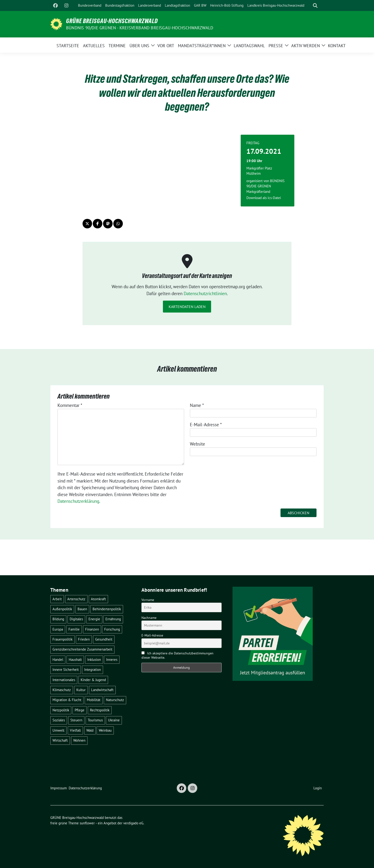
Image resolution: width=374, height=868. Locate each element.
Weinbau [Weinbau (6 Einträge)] (105, 730)
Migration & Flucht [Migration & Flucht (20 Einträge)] (67, 700)
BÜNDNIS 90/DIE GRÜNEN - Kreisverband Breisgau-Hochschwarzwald (140, 28)
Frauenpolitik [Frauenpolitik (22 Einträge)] (62, 639)
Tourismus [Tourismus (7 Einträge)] (95, 720)
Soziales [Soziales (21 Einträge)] (59, 720)
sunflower (87, 823)
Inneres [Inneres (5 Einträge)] (112, 660)
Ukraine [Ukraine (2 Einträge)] (114, 720)
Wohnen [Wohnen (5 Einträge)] (79, 740)
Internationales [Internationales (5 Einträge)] (64, 680)
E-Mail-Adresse (206, 425)
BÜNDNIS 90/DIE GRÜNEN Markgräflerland (265, 186)
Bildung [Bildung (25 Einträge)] (58, 619)
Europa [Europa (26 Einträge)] (58, 629)
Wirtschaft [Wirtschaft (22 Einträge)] (60, 740)
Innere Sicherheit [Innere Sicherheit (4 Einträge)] (66, 670)
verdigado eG (133, 823)
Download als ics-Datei (264, 198)
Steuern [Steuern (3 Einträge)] (76, 720)
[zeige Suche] (315, 6)
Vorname (148, 600)
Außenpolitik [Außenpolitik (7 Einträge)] (62, 609)
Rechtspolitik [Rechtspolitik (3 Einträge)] (100, 710)
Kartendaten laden (187, 307)
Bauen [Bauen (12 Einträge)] (82, 609)
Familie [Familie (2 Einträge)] (74, 629)
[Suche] (308, 6)
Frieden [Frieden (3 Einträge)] (84, 639)
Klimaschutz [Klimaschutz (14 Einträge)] (62, 690)
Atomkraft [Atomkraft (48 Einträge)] (98, 599)
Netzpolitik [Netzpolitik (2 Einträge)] (61, 710)
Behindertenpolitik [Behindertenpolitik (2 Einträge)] (107, 609)
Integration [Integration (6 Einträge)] (93, 670)
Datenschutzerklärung (78, 501)
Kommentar (70, 405)
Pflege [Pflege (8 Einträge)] (80, 710)
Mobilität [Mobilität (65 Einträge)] (94, 700)
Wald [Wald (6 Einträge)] (90, 730)
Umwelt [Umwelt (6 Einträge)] (58, 730)
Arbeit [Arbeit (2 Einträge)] (57, 599)
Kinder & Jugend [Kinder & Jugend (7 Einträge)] (93, 680)
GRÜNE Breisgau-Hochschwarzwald (112, 21)
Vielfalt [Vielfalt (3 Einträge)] (75, 730)
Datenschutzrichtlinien (205, 293)
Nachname (149, 618)
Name (197, 405)
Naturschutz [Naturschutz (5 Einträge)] (115, 700)
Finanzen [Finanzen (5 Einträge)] (92, 629)
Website (197, 444)
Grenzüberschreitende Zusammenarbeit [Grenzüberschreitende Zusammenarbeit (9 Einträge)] (82, 649)
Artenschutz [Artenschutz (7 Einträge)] (76, 599)
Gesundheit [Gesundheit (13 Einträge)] (104, 639)
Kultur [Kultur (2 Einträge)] (81, 690)
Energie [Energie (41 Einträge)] (94, 619)
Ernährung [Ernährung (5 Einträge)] (113, 619)
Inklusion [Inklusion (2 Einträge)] (94, 660)
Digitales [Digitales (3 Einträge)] (76, 619)
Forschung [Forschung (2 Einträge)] (112, 629)
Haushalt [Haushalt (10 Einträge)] (75, 660)
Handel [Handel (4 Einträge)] (58, 660)
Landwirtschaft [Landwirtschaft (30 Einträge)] (102, 690)
